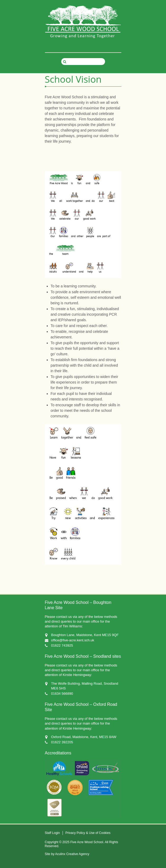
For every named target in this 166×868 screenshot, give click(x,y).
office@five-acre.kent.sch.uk (73, 640)
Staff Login (52, 833)
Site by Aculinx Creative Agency (67, 854)
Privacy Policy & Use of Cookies (88, 833)
